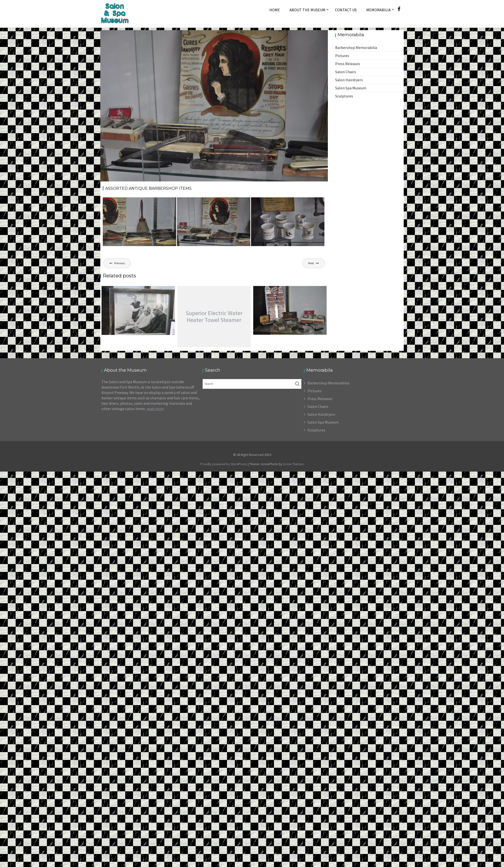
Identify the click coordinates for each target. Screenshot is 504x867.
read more (155, 409)
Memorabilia (378, 10)
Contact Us (346, 10)
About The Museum (307, 10)
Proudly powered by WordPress (224, 464)
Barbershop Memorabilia (356, 48)
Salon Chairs (346, 72)
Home (275, 10)
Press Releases (348, 64)
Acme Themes (293, 464)
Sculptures (344, 96)
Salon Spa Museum (351, 88)
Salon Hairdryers (349, 80)
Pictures (342, 56)
